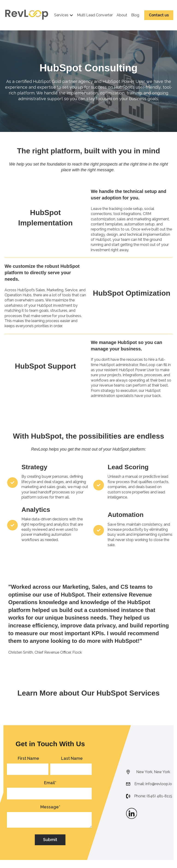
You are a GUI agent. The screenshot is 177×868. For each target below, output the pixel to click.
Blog (135, 15)
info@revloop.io (159, 784)
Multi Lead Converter (95, 15)
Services (61, 15)
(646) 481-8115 (159, 796)
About (122, 15)
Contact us (159, 15)
